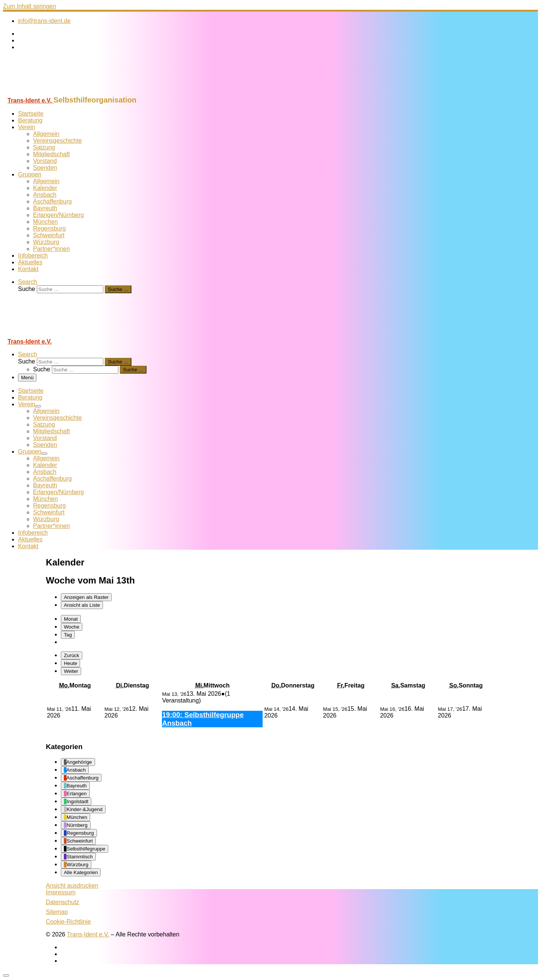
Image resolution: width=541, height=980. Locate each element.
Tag (68, 635)
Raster (86, 597)
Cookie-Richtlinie (68, 922)
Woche (72, 627)
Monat (71, 619)
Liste (82, 605)
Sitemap (57, 912)
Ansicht (72, 886)
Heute (71, 663)
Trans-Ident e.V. (88, 934)
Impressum (61, 892)
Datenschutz (63, 902)
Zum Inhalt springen (29, 6)
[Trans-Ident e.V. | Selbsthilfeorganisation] (50, 92)
